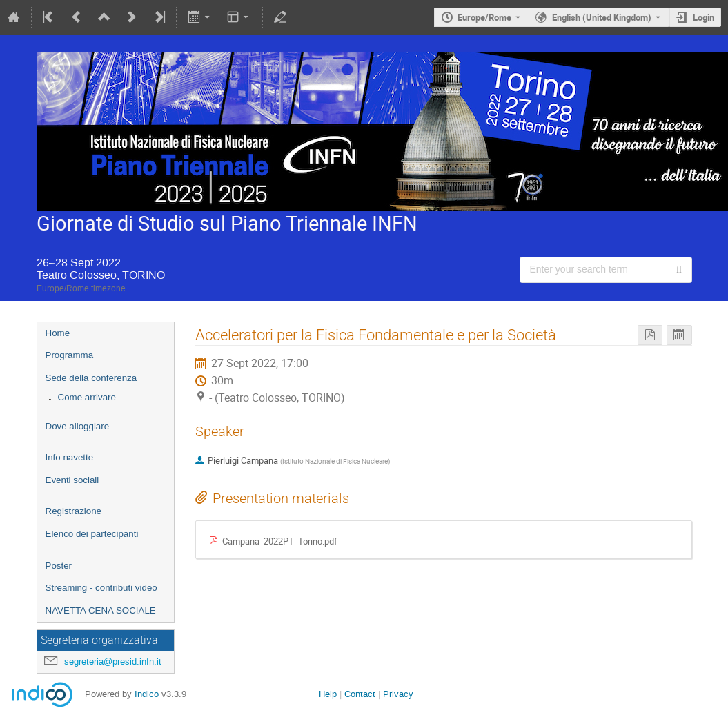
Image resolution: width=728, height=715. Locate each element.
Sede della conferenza (91, 378)
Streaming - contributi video (101, 588)
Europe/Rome (484, 17)
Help (328, 694)
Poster (59, 566)
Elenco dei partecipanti (92, 534)
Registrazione (74, 511)
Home (58, 333)
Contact (360, 694)
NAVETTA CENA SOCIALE (101, 610)
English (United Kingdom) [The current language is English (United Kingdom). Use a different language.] (602, 17)
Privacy (398, 694)
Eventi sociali (72, 480)
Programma (70, 355)
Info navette (70, 457)
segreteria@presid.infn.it (113, 662)
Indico (147, 694)
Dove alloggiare (78, 426)
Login (704, 17)
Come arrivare (87, 397)
